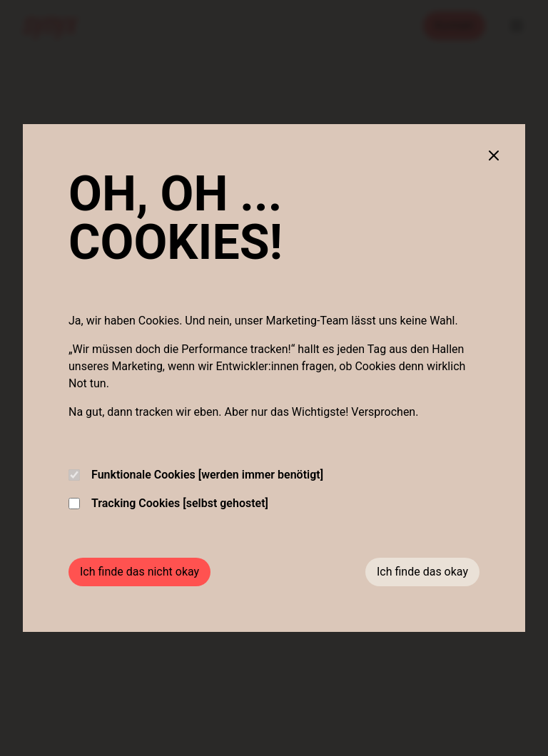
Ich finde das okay (422, 572)
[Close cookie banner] (494, 155)
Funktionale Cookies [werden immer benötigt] (196, 475)
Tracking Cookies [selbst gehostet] (168, 503)
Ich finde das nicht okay (139, 572)
